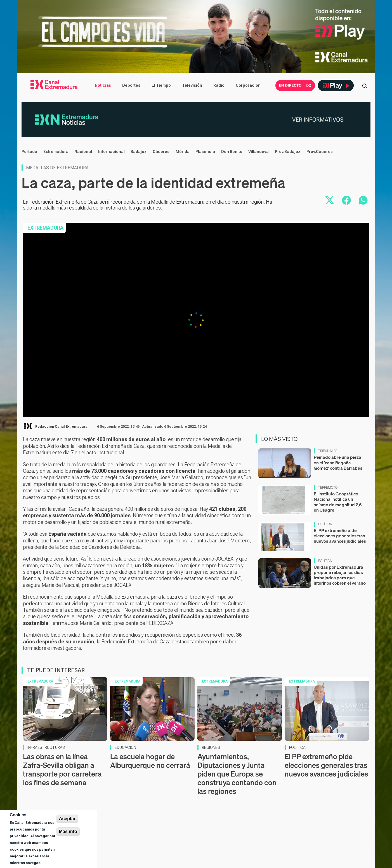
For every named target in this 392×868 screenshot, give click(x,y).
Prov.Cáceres (320, 152)
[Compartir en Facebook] (346, 200)
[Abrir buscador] (365, 85)
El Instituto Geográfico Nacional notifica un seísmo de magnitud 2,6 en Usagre (338, 502)
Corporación (248, 85)
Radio (219, 85)
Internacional (111, 152)
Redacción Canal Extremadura (61, 427)
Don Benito (232, 152)
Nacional (83, 152)
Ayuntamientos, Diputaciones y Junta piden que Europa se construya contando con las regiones (237, 774)
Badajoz (139, 152)
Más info (68, 831)
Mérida (183, 152)
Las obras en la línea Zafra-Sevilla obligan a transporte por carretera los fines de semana (62, 770)
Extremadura (56, 152)
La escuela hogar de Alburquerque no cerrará (150, 761)
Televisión (192, 85)
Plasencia (205, 152)
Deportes (131, 85)
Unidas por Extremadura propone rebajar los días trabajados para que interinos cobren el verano (340, 575)
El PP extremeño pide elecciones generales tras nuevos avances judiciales (340, 536)
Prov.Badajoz (288, 152)
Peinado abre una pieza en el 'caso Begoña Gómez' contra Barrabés (338, 462)
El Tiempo (161, 85)
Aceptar (67, 819)
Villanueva (258, 152)
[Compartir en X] (330, 200)
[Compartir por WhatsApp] (363, 200)
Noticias (103, 85)
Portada (29, 152)
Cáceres (161, 152)
